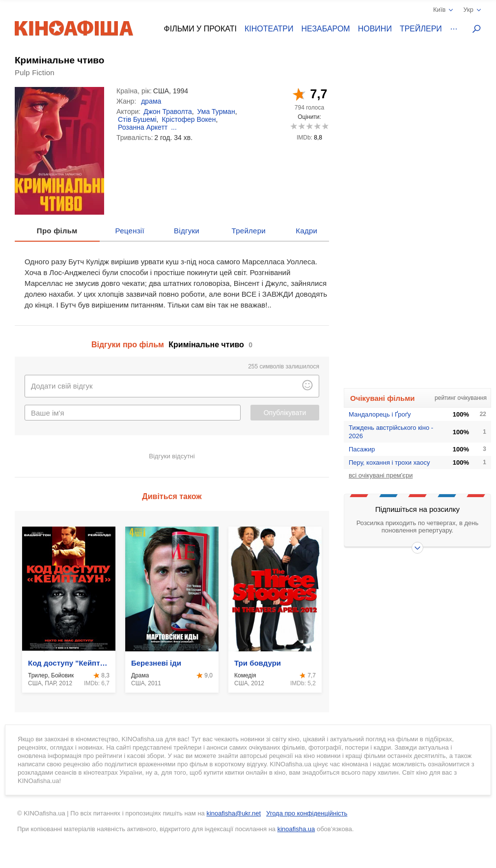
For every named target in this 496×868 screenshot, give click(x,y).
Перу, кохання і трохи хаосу (389, 462)
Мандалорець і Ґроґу (380, 414)
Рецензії (130, 231)
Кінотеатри (269, 29)
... (174, 127)
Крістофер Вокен (189, 119)
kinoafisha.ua (296, 829)
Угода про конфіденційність (307, 813)
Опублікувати (285, 413)
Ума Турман (216, 112)
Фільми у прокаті (200, 29)
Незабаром (326, 29)
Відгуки (187, 231)
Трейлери (421, 29)
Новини (375, 29)
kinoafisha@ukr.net (234, 813)
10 (325, 126)
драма (151, 101)
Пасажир (362, 449)
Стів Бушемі (137, 119)
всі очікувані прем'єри (381, 475)
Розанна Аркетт (143, 127)
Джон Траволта (168, 112)
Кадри (306, 231)
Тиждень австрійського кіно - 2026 (391, 432)
